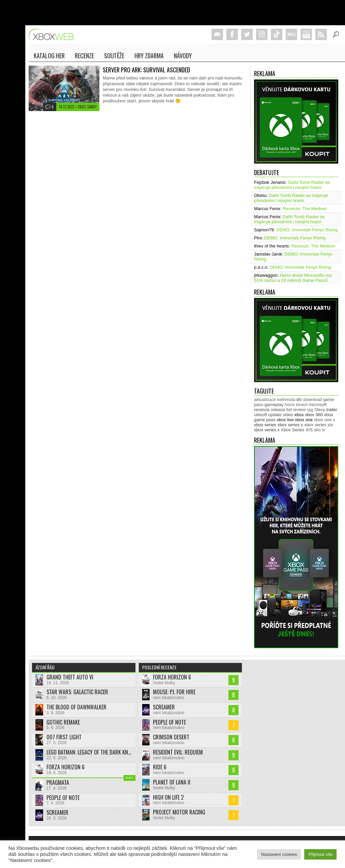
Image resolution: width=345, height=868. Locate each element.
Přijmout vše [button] (320, 854)
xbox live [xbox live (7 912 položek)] (285, 420)
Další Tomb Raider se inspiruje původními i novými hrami (292, 185)
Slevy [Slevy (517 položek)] (320, 410)
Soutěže (114, 56)
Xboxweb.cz (53, 35)
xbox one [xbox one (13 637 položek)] (304, 420)
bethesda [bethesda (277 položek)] (286, 399)
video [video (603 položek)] (288, 415)
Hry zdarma (149, 56)
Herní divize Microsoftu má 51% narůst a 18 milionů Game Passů (293, 278)
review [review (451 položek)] (300, 410)
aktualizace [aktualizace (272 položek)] (265, 399)
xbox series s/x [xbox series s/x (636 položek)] (319, 425)
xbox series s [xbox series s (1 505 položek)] (290, 425)
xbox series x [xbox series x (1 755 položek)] (267, 430)
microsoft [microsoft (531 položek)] (318, 405)
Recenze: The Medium (305, 209)
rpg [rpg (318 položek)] (310, 410)
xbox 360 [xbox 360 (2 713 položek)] (314, 415)
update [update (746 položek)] (275, 415)
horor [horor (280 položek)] (290, 405)
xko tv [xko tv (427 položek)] (320, 430)
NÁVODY (183, 56)
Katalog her (49, 56)
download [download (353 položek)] (313, 399)
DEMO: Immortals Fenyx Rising (307, 230)
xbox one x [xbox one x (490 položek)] (325, 420)
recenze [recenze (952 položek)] (262, 410)
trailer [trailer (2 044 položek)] (332, 410)
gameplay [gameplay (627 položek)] (274, 405)
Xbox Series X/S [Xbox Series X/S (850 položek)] (297, 430)
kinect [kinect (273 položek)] (302, 405)
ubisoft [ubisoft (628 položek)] (260, 415)
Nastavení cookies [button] (279, 854)
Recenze (84, 56)
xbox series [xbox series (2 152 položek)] (265, 425)
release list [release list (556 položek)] (281, 410)
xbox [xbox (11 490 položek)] (299, 415)
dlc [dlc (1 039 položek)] (299, 399)
